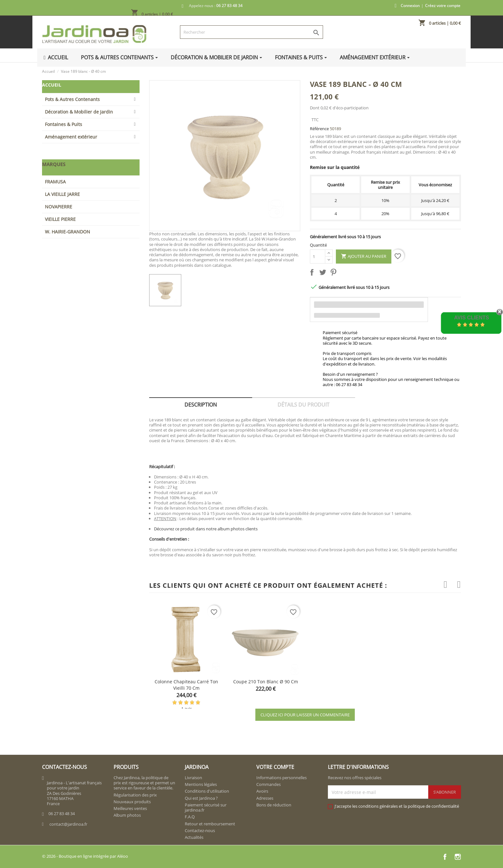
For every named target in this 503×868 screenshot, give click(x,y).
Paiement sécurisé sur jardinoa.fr (206, 807)
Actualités (194, 837)
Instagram (458, 857)
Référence (319, 129)
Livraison (193, 778)
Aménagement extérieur (71, 137)
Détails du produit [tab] (303, 405)
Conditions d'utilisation (207, 791)
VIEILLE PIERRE (60, 219)
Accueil (52, 85)
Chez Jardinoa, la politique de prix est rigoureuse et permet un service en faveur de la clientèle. (144, 783)
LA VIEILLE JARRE (62, 194)
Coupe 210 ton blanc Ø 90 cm (266, 682)
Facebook (445, 857)
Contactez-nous (200, 830)
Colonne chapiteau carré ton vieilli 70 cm (186, 685)
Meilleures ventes (130, 808)
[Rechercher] (251, 32)
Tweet (324, 274)
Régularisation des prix (135, 795)
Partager (313, 274)
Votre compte (275, 767)
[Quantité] (318, 257)
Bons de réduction (274, 805)
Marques (54, 164)
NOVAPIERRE (59, 207)
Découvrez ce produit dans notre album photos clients (206, 529)
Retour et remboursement (210, 824)
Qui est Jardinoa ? (201, 798)
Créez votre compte (443, 6)
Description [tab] (201, 405)
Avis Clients (471, 318)
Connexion (410, 6)
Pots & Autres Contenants (72, 99)
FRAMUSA (55, 182)
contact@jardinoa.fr (68, 824)
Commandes (269, 784)
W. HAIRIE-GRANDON (68, 232)
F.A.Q (190, 817)
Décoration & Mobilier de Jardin (79, 112)
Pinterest (335, 274)
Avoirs (262, 791)
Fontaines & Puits (64, 124)
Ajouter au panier (364, 257)
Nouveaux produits (132, 802)
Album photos (127, 815)
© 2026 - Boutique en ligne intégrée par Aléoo (85, 856)
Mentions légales (201, 784)
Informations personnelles (281, 778)
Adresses (265, 798)
